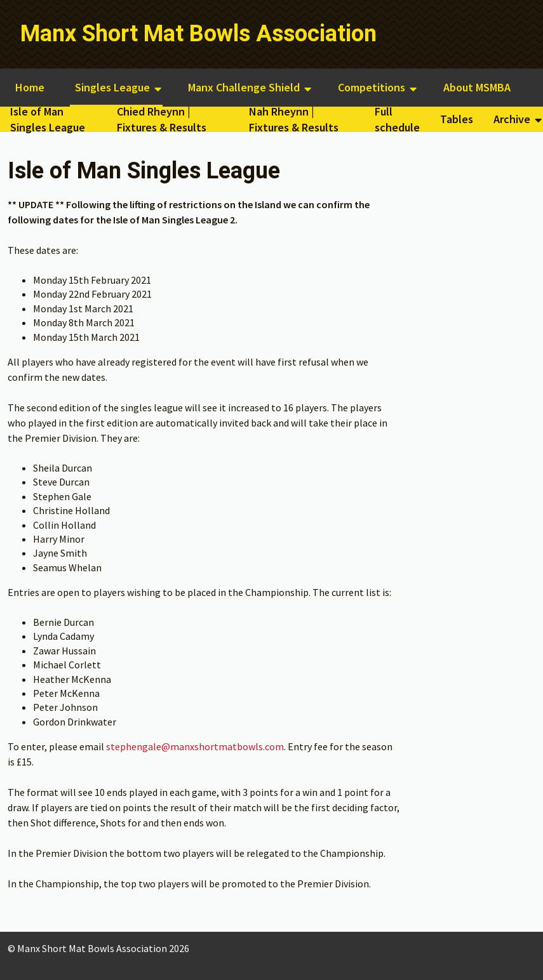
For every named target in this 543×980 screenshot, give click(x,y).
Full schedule (397, 119)
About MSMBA (477, 87)
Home (30, 87)
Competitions (372, 87)
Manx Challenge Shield (244, 87)
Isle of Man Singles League (48, 119)
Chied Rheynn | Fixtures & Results (162, 119)
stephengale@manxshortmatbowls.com (195, 746)
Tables (457, 119)
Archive (512, 119)
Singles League (112, 87)
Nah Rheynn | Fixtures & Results (294, 119)
